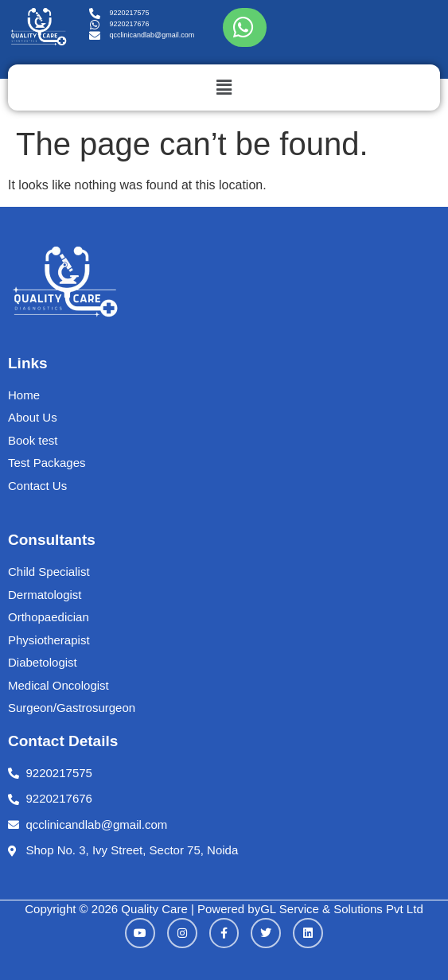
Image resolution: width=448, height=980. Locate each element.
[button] (224, 87)
